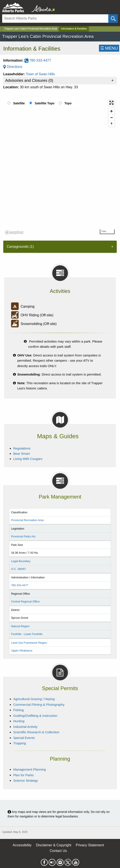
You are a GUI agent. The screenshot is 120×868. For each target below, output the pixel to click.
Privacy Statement (90, 845)
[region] (60, 167)
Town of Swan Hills (40, 74)
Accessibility (22, 845)
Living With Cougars (28, 459)
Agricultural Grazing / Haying (34, 699)
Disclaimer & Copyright (54, 845)
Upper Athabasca (22, 651)
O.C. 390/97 (19, 569)
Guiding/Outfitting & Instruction (35, 716)
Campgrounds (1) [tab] (20, 247)
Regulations (22, 448)
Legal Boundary (21, 561)
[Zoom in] (111, 111)
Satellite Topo (45, 103)
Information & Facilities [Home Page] (74, 29)
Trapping (20, 743)
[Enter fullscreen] (111, 103)
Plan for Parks (23, 775)
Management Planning (30, 769)
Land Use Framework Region (29, 643)
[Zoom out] (111, 117)
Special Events (24, 738)
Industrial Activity (25, 727)
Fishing (18, 710)
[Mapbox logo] (14, 232)
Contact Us (58, 851)
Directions (13, 67)
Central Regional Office (25, 601)
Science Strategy (25, 780)
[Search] (55, 19)
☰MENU (109, 48)
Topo (68, 103)
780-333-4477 (38, 60)
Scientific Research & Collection (36, 732)
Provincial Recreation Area (27, 520)
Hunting (19, 721)
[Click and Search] (113, 19)
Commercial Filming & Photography (39, 705)
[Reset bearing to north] (111, 124)
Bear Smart (21, 454)
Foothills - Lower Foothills (27, 634)
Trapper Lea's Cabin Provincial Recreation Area (31, 29)
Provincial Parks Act (23, 536)
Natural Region (20, 626)
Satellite (19, 103)
